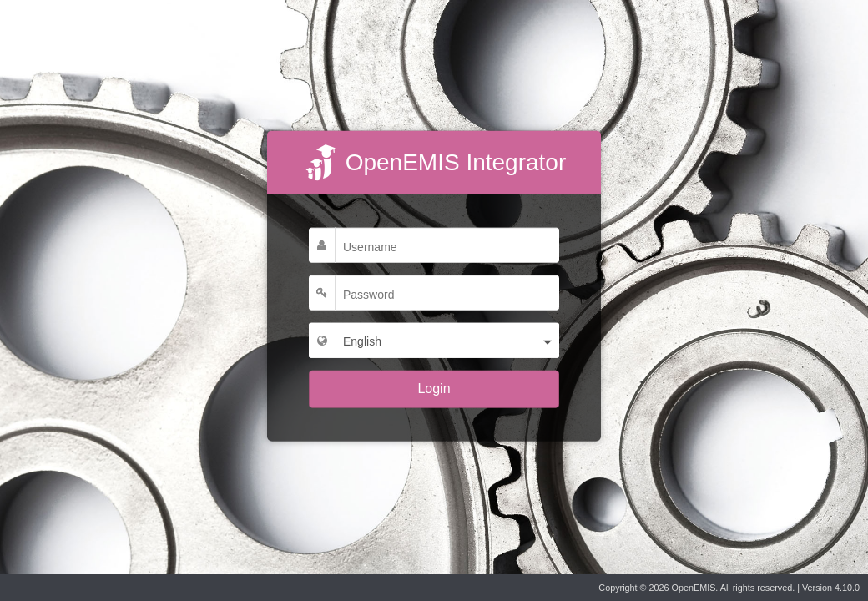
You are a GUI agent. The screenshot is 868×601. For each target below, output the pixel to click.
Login (434, 389)
